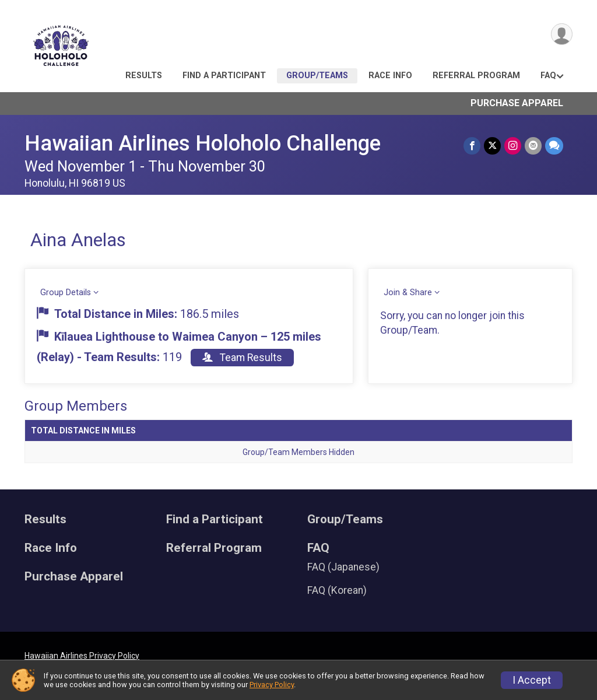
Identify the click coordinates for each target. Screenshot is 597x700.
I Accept (532, 680)
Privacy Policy (272, 685)
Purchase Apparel (517, 103)
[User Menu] (562, 34)
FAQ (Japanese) (343, 567)
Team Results (242, 358)
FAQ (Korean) (337, 590)
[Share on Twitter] (492, 146)
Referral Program (476, 76)
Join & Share (408, 293)
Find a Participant (224, 76)
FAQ (548, 76)
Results (144, 76)
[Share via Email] (533, 146)
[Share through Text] (554, 146)
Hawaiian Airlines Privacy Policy (82, 656)
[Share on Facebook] (472, 146)
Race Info (390, 76)
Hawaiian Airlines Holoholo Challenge (203, 143)
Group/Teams (317, 76)
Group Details (66, 293)
